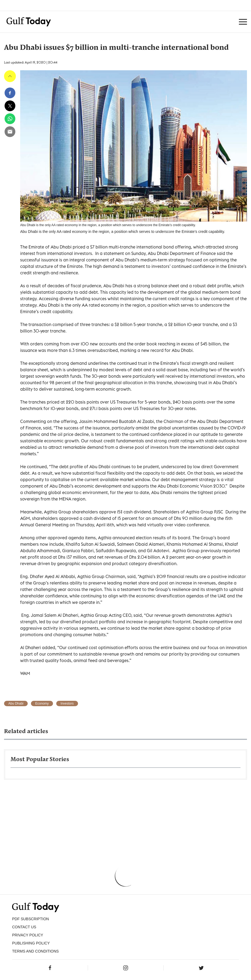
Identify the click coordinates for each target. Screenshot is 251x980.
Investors (67, 703)
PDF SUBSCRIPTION (31, 919)
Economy (42, 703)
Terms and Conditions (35, 951)
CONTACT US (24, 927)
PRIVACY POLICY (28, 935)
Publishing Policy (31, 943)
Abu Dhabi (16, 703)
